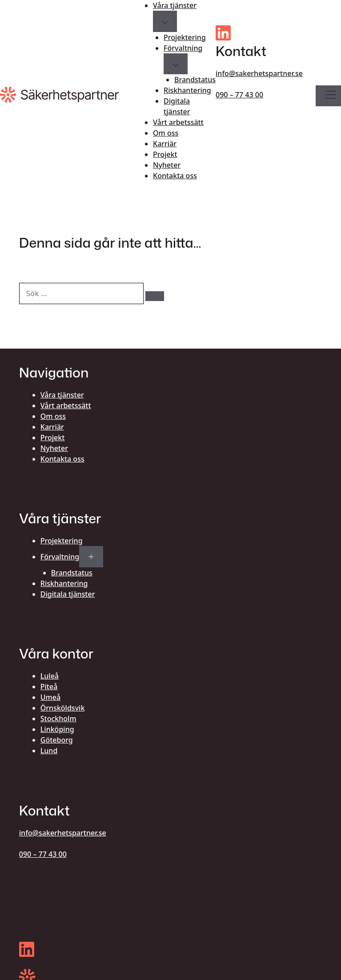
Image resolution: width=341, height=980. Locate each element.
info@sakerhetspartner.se (259, 73)
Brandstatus (195, 80)
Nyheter (167, 165)
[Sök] (155, 296)
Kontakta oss (175, 176)
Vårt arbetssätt (178, 122)
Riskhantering (187, 90)
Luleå (50, 676)
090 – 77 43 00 (239, 95)
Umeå (50, 697)
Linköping (57, 729)
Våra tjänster (175, 5)
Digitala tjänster (177, 106)
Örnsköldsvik (63, 708)
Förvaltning (183, 48)
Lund (49, 751)
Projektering (185, 37)
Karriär (165, 144)
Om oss (166, 133)
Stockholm (58, 719)
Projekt (165, 154)
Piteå (49, 687)
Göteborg (57, 740)
